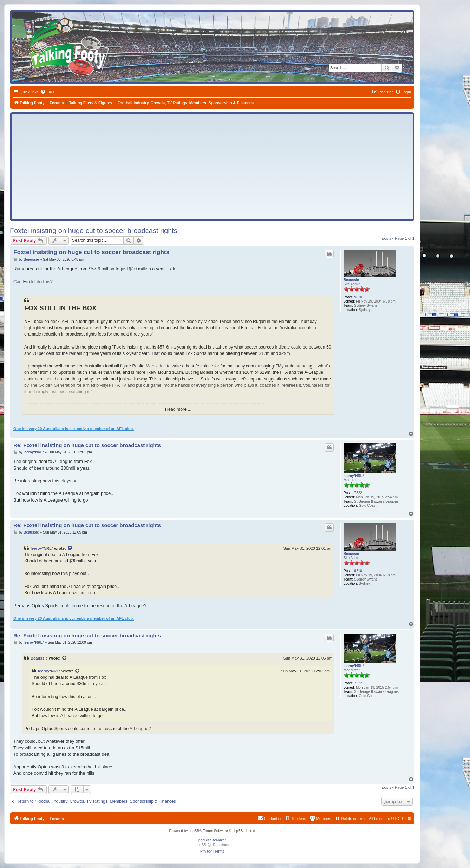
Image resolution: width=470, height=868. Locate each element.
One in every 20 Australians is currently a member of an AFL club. (74, 429)
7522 (358, 493)
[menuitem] (47, 92)
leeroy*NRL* (354, 476)
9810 (358, 297)
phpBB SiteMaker (212, 840)
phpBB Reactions (212, 845)
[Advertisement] (212, 167)
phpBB (194, 831)
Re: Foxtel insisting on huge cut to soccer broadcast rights (87, 445)
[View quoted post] (70, 548)
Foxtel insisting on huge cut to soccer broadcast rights (94, 231)
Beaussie (351, 280)
